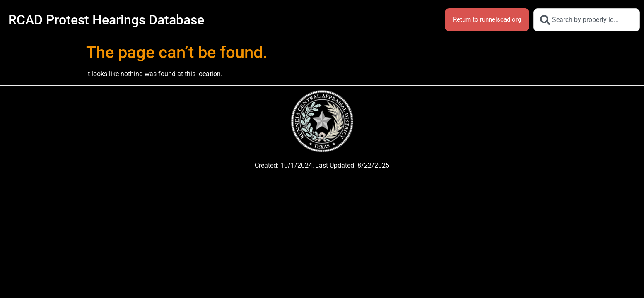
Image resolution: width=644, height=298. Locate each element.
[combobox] (587, 20)
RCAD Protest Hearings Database (106, 20)
